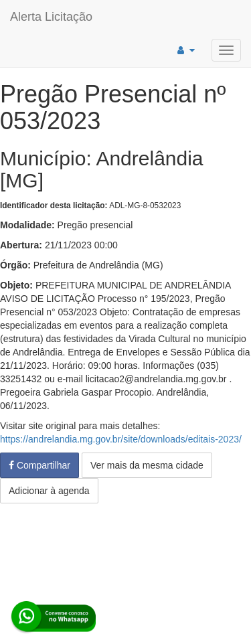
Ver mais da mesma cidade (147, 465)
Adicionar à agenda (49, 491)
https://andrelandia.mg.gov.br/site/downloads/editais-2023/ (121, 439)
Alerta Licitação (51, 17)
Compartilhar (39, 465)
